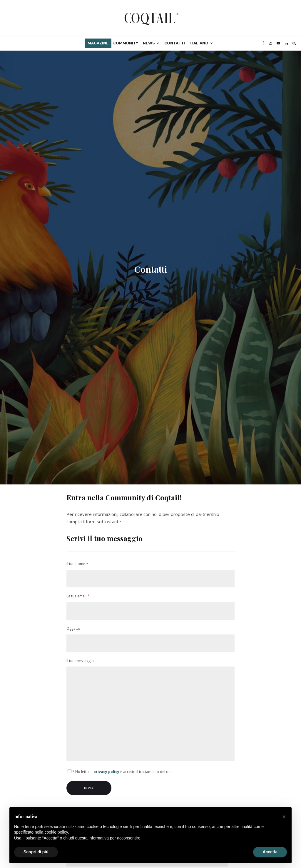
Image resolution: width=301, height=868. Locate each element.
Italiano (199, 43)
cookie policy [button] (56, 832)
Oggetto (151, 639)
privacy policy (106, 772)
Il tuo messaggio (151, 710)
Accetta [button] (270, 852)
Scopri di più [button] (36, 852)
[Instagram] (270, 43)
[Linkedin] (286, 43)
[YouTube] (278, 43)
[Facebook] (263, 43)
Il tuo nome (151, 574)
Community (126, 43)
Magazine (98, 43)
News (149, 43)
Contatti (175, 43)
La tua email (151, 607)
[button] (284, 817)
